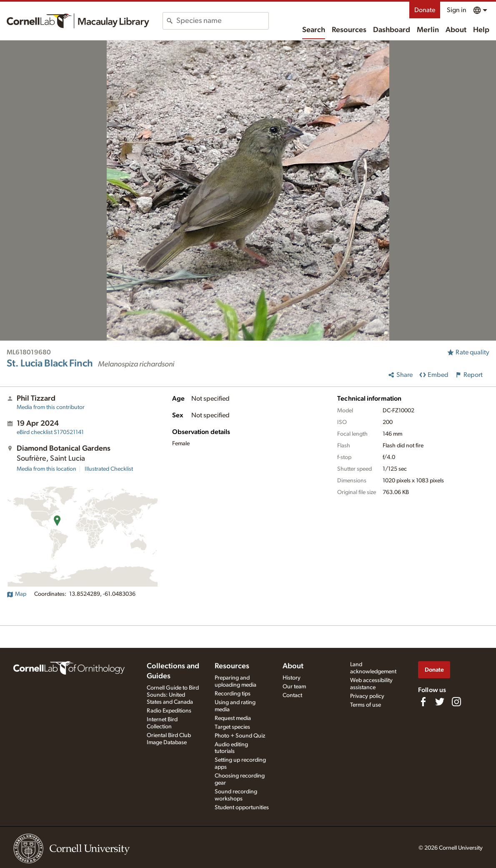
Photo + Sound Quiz (240, 736)
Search (314, 30)
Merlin (428, 30)
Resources (349, 30)
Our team (294, 687)
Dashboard (392, 30)
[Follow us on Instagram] (456, 702)
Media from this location (46, 469)
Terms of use (366, 705)
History (292, 678)
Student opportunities (242, 808)
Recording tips (233, 694)
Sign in (457, 10)
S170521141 (50, 432)
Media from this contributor (51, 407)
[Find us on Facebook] (423, 702)
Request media (233, 718)
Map (16, 594)
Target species (232, 727)
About (456, 30)
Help (481, 30)
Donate (425, 10)
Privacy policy (367, 696)
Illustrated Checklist (109, 469)
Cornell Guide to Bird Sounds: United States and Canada (173, 695)
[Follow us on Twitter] (440, 702)
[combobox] (222, 21)
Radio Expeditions (169, 711)
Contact (292, 695)
